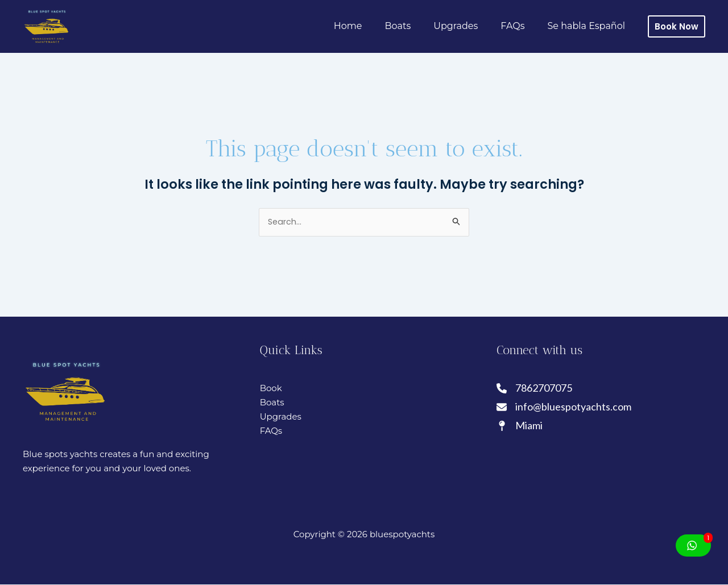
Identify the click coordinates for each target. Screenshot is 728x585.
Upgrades (467, 26)
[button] (677, 26)
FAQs (519, 26)
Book (271, 389)
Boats (414, 26)
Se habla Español (588, 26)
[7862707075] (535, 389)
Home (369, 26)
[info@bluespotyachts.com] (564, 409)
